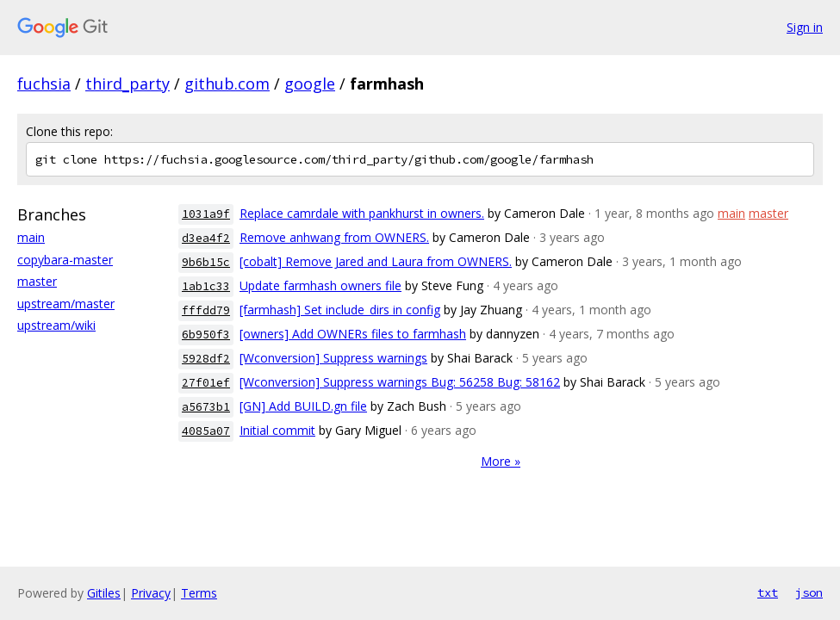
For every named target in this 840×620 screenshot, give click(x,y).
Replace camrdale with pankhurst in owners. (362, 213)
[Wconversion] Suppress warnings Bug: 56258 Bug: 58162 (400, 382)
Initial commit (277, 430)
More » (501, 461)
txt (768, 592)
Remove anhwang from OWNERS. (334, 237)
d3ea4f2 (206, 238)
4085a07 (206, 431)
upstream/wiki (56, 325)
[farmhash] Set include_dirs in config (340, 310)
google (310, 84)
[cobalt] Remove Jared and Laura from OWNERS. (376, 261)
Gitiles (104, 593)
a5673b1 (206, 407)
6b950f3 (206, 335)
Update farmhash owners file (320, 285)
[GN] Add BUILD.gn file (303, 406)
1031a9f (206, 214)
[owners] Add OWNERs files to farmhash (353, 334)
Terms (199, 593)
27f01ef (206, 383)
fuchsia (44, 84)
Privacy (151, 593)
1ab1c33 (206, 286)
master (37, 281)
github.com (227, 84)
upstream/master (66, 304)
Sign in (805, 27)
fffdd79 (206, 310)
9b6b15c (206, 262)
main (31, 237)
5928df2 (206, 359)
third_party (128, 84)
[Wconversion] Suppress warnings (333, 358)
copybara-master (65, 260)
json (809, 592)
